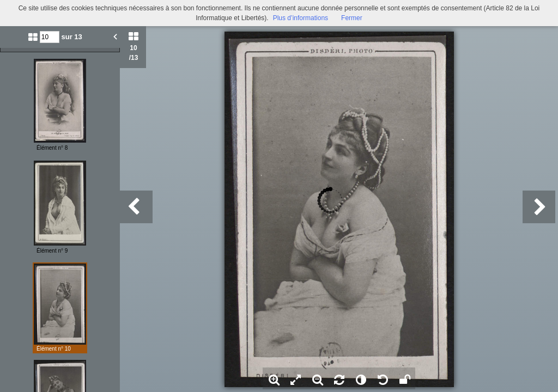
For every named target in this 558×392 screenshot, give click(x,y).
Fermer (352, 18)
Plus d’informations (301, 18)
